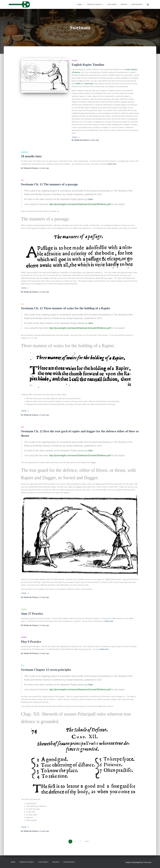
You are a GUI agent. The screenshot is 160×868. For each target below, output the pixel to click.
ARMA (78, 84)
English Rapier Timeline (88, 65)
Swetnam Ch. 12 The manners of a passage (49, 184)
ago (94, 140)
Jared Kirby (89, 84)
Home (80, 5)
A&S (22, 180)
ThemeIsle (147, 862)
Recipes (124, 5)
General (25, 152)
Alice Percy (112, 5)
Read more (112, 164)
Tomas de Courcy (95, 5)
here (91, 199)
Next (87, 841)
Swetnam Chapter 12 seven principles (46, 670)
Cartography (137, 5)
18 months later (31, 156)
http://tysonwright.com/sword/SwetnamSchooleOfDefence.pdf (80, 204)
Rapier (75, 61)
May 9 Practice (31, 642)
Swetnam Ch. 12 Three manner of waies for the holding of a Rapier (66, 308)
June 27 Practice (32, 614)
